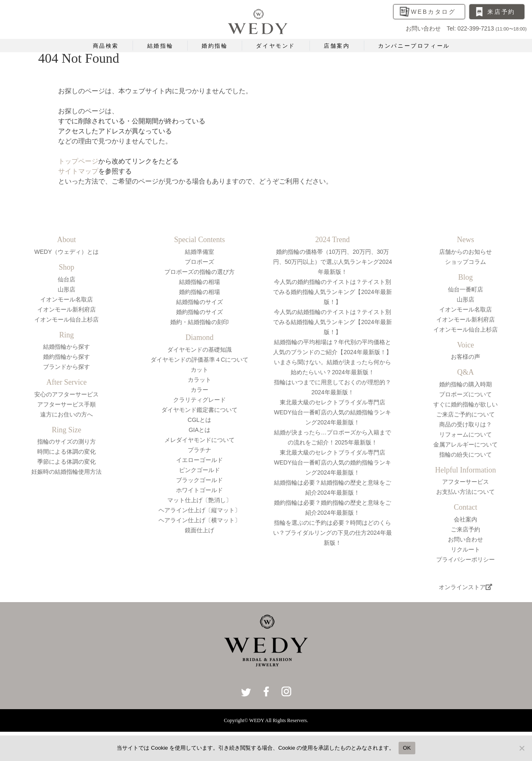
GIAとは (199, 430)
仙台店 (66, 279)
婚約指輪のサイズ (199, 312)
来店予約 (501, 12)
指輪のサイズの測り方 (66, 442)
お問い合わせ (465, 539)
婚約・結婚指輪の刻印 (199, 322)
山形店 (66, 289)
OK (407, 748)
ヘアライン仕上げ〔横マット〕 (199, 520)
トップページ (78, 161)
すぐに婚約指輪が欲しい (465, 404)
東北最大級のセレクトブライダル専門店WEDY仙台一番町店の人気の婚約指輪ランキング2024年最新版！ (332, 462)
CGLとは (200, 420)
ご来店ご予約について (465, 414)
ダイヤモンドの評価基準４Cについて (199, 360)
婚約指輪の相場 (199, 292)
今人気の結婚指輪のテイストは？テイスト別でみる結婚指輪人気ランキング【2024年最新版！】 (332, 322)
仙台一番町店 (465, 289)
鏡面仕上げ (199, 530)
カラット (199, 380)
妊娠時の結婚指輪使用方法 (66, 472)
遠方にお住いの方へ (66, 414)
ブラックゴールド (199, 480)
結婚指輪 (160, 46)
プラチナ (199, 450)
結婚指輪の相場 (199, 282)
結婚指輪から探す (66, 347)
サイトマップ (78, 171)
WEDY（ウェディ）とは (66, 252)
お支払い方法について (465, 492)
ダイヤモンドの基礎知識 (199, 350)
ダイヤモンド (276, 46)
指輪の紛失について (465, 455)
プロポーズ (199, 262)
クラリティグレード (199, 400)
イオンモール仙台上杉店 (66, 319)
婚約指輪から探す (66, 357)
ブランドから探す (66, 367)
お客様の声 (465, 357)
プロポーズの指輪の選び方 (199, 272)
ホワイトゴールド (199, 490)
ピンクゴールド (199, 470)
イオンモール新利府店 (66, 309)
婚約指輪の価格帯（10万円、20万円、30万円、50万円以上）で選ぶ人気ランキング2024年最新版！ (333, 262)
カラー (199, 390)
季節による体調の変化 (66, 462)
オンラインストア (465, 587)
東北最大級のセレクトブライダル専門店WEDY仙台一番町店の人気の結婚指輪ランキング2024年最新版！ (332, 412)
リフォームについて (465, 434)
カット (199, 370)
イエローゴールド (199, 460)
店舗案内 (337, 46)
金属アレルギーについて (465, 444)
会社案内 (465, 519)
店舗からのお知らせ (465, 252)
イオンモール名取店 (66, 299)
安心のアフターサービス (66, 394)
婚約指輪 (215, 46)
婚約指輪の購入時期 (465, 384)
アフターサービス (465, 482)
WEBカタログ (434, 12)
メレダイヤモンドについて (199, 440)
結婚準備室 (199, 252)
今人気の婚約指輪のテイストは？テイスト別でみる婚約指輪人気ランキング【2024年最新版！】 (332, 292)
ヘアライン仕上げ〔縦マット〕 (199, 510)
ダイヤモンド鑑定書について (199, 410)
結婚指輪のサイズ (199, 302)
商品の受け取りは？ (465, 424)
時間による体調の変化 (66, 452)
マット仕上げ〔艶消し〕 (199, 500)
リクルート (465, 549)
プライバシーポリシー (465, 559)
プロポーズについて (465, 394)
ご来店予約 (465, 529)
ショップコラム (465, 262)
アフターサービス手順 (66, 404)
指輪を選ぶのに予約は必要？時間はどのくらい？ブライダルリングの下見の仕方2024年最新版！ (332, 533)
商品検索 (106, 46)
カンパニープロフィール (414, 46)
